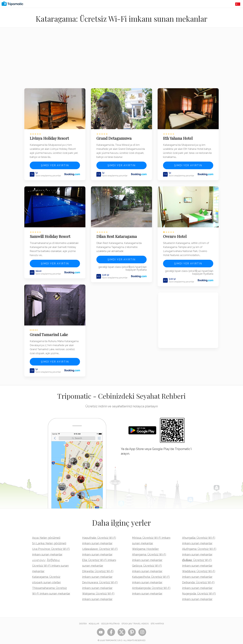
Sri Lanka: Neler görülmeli (49, 541)
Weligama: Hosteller (145, 546)
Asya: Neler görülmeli (46, 535)
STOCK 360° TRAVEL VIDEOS (135, 621)
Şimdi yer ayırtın (55, 165)
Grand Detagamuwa (114, 137)
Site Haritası (157, 621)
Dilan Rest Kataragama (117, 235)
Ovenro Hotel (175, 235)
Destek (83, 621)
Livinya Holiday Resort (50, 137)
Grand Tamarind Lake (49, 332)
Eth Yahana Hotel (178, 137)
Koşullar (94, 621)
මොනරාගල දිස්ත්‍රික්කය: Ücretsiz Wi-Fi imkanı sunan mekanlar (50, 563)
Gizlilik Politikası (110, 621)
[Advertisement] (122, 60)
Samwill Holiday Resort (51, 235)
